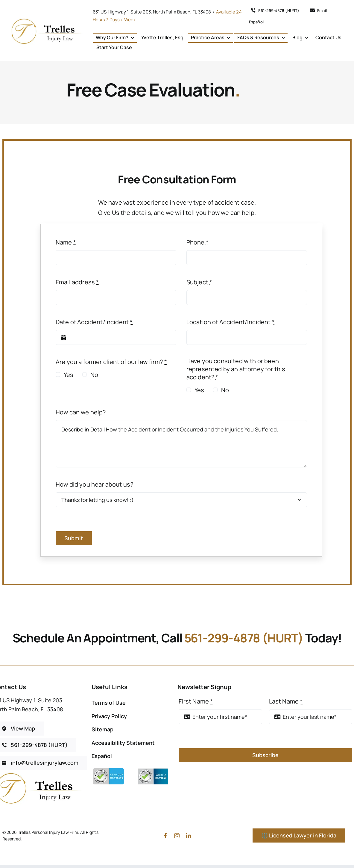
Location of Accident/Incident (231, 322)
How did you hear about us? (94, 484)
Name (66, 242)
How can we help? (81, 412)
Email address (77, 282)
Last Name (286, 701)
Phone (197, 242)
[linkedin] (189, 836)
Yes (69, 375)
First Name (196, 701)
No (94, 375)
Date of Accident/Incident (94, 322)
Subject (199, 282)
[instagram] (177, 836)
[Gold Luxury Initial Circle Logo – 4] (46, 19)
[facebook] (165, 836)
